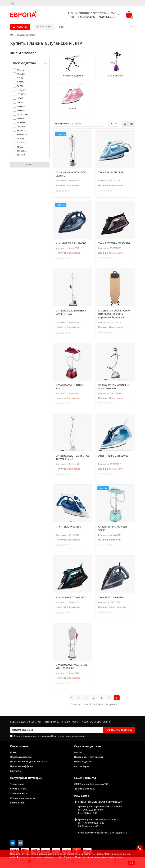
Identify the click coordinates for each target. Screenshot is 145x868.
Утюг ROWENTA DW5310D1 (72, 597)
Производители (83, 762)
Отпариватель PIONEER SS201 (70, 387)
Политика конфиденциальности (29, 762)
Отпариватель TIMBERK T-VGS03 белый (71, 312)
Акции (78, 752)
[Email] (57, 730)
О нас (13, 752)
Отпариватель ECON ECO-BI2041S (71, 174)
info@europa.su (87, 789)
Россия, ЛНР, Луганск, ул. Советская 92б (100, 802)
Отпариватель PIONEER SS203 (113, 528)
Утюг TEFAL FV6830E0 (111, 597)
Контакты (16, 771)
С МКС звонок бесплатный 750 (91, 784)
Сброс (30, 164)
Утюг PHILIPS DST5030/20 (113, 456)
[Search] (95, 27)
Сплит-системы (19, 789)
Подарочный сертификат (89, 757)
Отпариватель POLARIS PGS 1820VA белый (72, 457)
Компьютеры (18, 803)
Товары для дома (26, 35)
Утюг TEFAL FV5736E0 (68, 527)
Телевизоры (17, 784)
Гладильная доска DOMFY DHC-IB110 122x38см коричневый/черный (114, 314)
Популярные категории (26, 778)
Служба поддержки (88, 746)
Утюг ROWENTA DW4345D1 (114, 243)
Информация (19, 746)
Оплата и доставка (21, 757)
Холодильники (19, 793)
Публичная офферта (22, 766)
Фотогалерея (82, 766)
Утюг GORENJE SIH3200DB (71, 243)
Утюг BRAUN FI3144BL (111, 172)
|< (71, 698)
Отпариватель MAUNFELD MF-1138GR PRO (114, 387)
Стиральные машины (23, 798)
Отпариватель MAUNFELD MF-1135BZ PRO (71, 667)
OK (131, 863)
